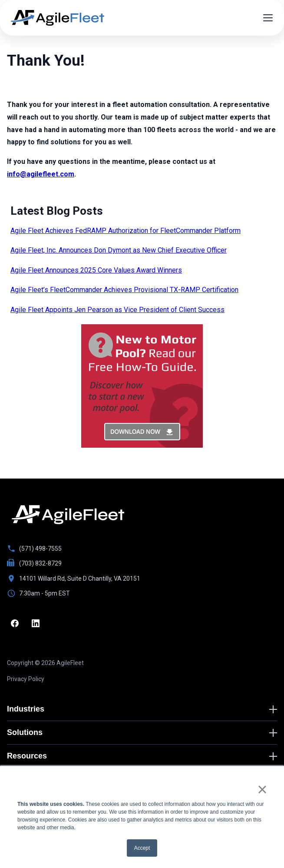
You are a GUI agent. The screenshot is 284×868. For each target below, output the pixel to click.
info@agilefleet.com (41, 174)
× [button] (262, 789)
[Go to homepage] (68, 515)
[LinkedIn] (36, 623)
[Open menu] (268, 18)
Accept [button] (142, 848)
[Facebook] (15, 623)
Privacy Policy (26, 679)
